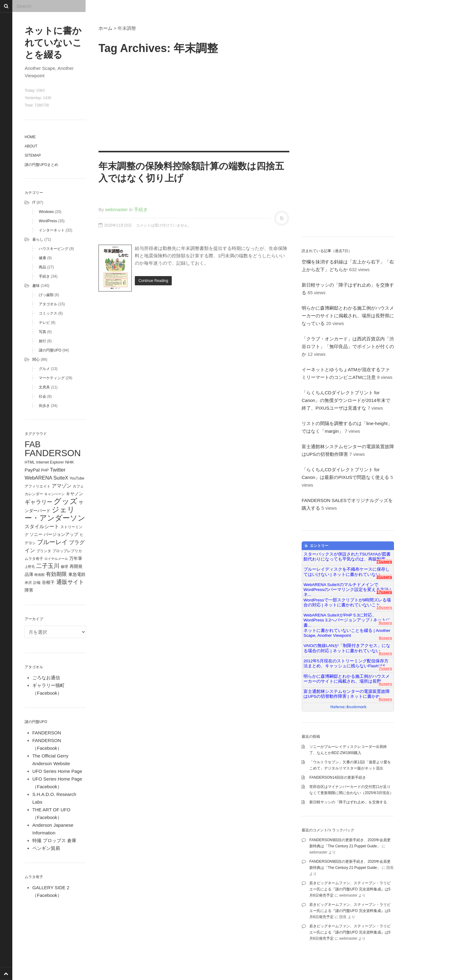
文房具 (44, 387)
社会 (42, 396)
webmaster (117, 209)
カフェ (78, 486)
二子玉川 (48, 566)
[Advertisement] (194, 102)
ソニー (36, 534)
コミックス (48, 313)
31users (384, 577)
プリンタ (44, 551)
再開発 (76, 566)
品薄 (29, 574)
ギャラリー (38, 502)
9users (385, 623)
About (31, 146)
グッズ (66, 501)
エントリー (316, 546)
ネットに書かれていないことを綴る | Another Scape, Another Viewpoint (347, 633)
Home (30, 137)
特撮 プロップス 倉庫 (54, 840)
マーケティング (52, 378)
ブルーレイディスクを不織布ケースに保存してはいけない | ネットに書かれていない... (347, 572)
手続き (44, 276)
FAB (33, 444)
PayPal (32, 470)
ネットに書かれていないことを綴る (53, 43)
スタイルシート (42, 526)
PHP (45, 470)
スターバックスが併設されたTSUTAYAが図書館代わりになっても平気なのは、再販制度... (347, 557)
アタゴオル (48, 304)
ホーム (105, 28)
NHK (70, 462)
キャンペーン (54, 494)
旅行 (42, 341)
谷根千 (48, 582)
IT (34, 203)
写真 (42, 332)
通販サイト (70, 582)
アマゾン (62, 486)
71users (384, 562)
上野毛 (30, 567)
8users (385, 653)
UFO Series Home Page (57, 771)
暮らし (38, 239)
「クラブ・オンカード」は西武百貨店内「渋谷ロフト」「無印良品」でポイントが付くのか (348, 346)
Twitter (58, 470)
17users (384, 592)
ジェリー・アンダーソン (55, 514)
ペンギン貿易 (46, 848)
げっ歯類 (46, 295)
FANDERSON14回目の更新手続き (338, 777)
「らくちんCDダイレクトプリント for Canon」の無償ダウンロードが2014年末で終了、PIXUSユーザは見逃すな (346, 400)
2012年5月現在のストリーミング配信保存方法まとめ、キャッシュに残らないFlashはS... (346, 663)
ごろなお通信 (46, 678)
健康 (42, 258)
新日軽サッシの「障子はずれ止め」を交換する (348, 802)
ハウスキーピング (54, 249)
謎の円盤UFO (50, 350)
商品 (42, 267)
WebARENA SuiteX (46, 478)
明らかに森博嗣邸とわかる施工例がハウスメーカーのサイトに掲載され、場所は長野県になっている (348, 316)
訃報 (37, 583)
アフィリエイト (38, 486)
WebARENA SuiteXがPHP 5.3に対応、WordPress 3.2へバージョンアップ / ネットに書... (347, 618)
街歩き (44, 406)
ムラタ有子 (34, 559)
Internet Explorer (50, 462)
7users (385, 668)
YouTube (77, 478)
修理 (64, 567)
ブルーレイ (52, 542)
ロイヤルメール (56, 559)
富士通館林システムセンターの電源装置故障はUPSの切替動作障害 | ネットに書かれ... (347, 694)
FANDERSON (53, 453)
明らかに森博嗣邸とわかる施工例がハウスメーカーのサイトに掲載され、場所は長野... (347, 679)
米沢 (28, 583)
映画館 (40, 575)
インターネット (52, 230)
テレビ (44, 323)
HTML (30, 462)
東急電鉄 (77, 574)
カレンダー (34, 494)
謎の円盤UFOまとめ (41, 165)
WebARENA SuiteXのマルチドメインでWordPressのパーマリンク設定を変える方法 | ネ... (347, 587)
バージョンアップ (61, 534)
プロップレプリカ (67, 551)
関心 (36, 359)
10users (384, 607)
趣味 (36, 286)
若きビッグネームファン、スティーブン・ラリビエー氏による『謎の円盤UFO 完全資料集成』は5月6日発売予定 (350, 889)
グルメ (44, 369)
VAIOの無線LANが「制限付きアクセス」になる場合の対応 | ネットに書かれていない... (347, 648)
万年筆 (76, 558)
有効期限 (56, 574)
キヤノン (74, 494)
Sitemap (33, 155)
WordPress (48, 221)
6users (385, 684)
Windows (46, 212)
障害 (29, 590)
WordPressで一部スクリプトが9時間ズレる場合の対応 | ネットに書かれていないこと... (347, 602)
